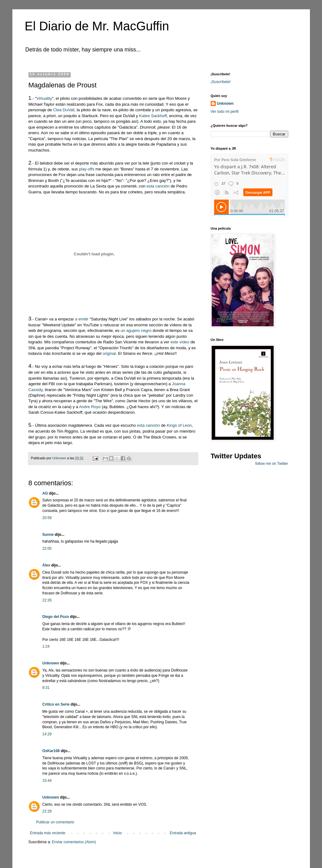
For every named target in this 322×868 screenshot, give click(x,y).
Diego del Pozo (56, 617)
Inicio (117, 833)
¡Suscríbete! (221, 82)
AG (45, 493)
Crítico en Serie (56, 704)
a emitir (82, 319)
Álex (46, 565)
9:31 (46, 688)
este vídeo (180, 342)
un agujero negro (136, 330)
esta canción (158, 186)
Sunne (48, 535)
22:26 (47, 600)
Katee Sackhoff (153, 116)
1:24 (46, 646)
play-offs (87, 169)
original (109, 353)
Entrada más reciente (48, 833)
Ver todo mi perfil (225, 112)
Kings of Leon (179, 425)
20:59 (47, 518)
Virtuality (44, 98)
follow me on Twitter (272, 464)
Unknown (51, 663)
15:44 (47, 781)
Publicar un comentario (55, 822)
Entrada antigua (183, 833)
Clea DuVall (64, 110)
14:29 (47, 734)
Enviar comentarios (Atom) (74, 842)
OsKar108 (51, 751)
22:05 (47, 549)
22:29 (47, 811)
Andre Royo (90, 407)
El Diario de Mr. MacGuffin (97, 26)
